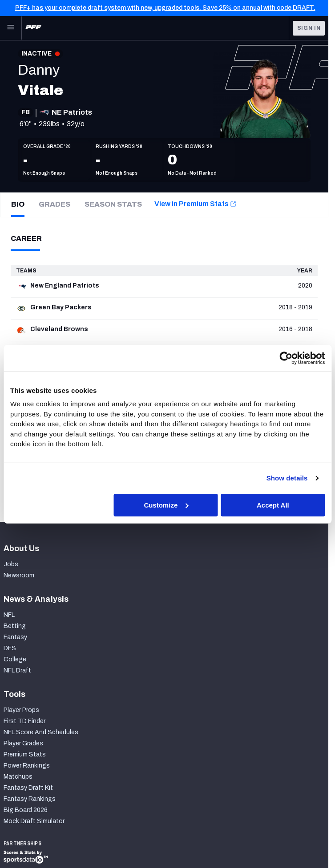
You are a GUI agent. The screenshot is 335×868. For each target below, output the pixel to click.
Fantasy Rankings (30, 799)
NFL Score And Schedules (41, 732)
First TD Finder (24, 721)
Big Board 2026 (26, 810)
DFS (10, 648)
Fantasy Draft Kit (28, 788)
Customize (166, 505)
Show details (287, 478)
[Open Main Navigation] (11, 28)
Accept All (273, 505)
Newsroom (19, 575)
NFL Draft (17, 670)
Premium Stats (25, 754)
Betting (15, 626)
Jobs (11, 564)
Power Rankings (27, 766)
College (15, 659)
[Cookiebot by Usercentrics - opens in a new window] (286, 358)
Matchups (18, 777)
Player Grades (23, 743)
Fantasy (15, 637)
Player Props (21, 710)
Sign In (309, 28)
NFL (9, 615)
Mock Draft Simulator (34, 821)
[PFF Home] (33, 28)
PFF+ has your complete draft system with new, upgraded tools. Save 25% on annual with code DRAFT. (165, 8)
